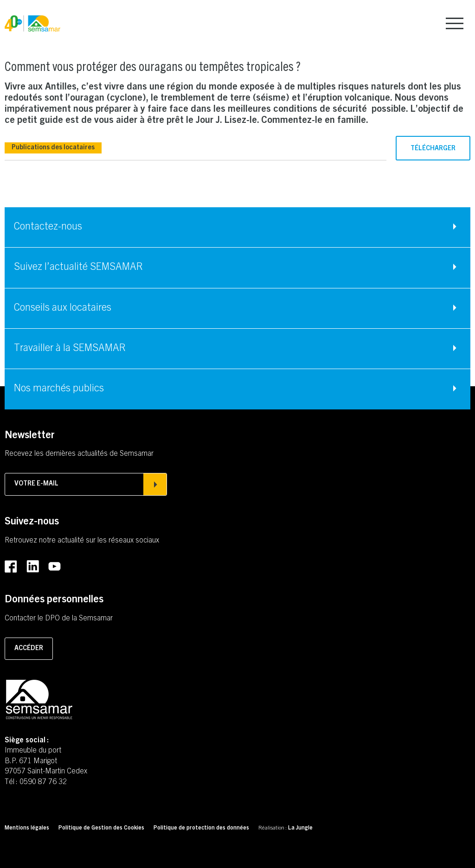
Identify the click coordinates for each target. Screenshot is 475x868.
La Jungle (300, 828)
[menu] (455, 23)
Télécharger (433, 149)
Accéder (29, 649)
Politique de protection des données (201, 828)
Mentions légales (27, 828)
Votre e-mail (86, 484)
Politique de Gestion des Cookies (101, 828)
